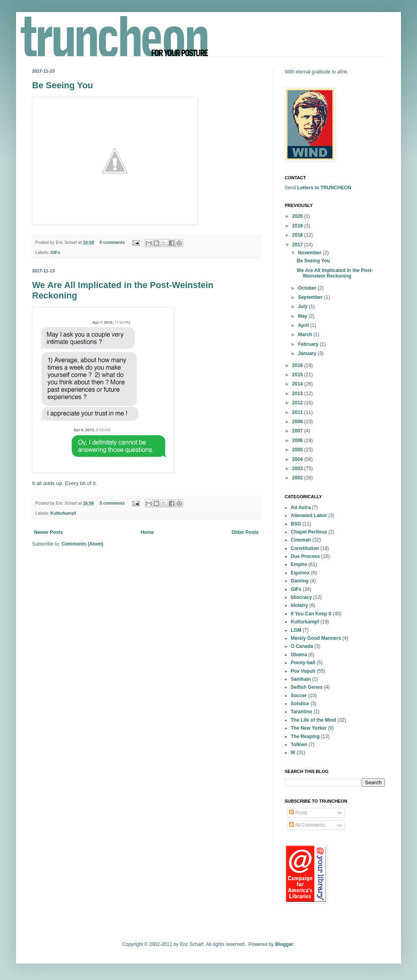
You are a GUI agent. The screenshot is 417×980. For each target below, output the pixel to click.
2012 (298, 403)
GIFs (55, 252)
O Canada (302, 646)
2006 (298, 440)
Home (147, 532)
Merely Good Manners (316, 638)
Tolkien (299, 745)
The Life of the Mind (313, 720)
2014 (298, 384)
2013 (298, 394)
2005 (298, 450)
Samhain (301, 679)
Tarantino (302, 712)
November (310, 253)
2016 (298, 365)
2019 (298, 226)
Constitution (305, 548)
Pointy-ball (303, 663)
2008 (298, 422)
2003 (298, 469)
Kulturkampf (63, 513)
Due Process (305, 556)
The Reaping (305, 737)
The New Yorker (309, 728)
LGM (296, 630)
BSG (296, 524)
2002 (298, 478)
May (303, 316)
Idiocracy (301, 597)
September (311, 297)
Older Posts (245, 532)
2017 (298, 245)
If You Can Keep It (311, 614)
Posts (298, 813)
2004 (298, 459)
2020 (298, 216)
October (308, 288)
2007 (298, 431)
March (306, 335)
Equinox (300, 573)
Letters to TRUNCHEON (324, 188)
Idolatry (299, 605)
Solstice (300, 704)
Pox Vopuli (303, 671)
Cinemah (301, 540)
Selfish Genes (307, 687)
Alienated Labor (309, 515)
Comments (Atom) (82, 544)
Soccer (299, 696)
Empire (299, 564)
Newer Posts (49, 532)
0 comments (112, 242)
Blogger (284, 944)
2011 (298, 412)
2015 (298, 375)
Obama (299, 655)
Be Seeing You (63, 85)
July (303, 306)
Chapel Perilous (309, 532)
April (304, 325)
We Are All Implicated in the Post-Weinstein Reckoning (335, 273)
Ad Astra (301, 507)
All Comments (307, 825)
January (308, 353)
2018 (298, 235)
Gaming (300, 581)
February (309, 344)
